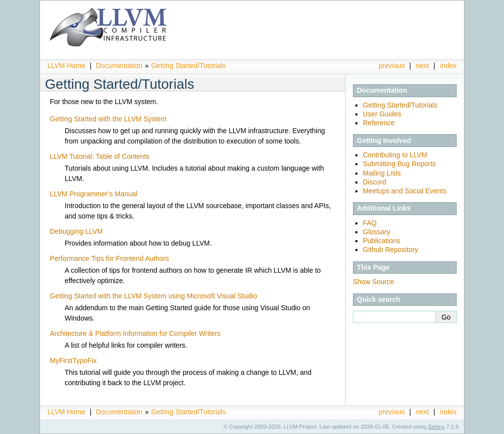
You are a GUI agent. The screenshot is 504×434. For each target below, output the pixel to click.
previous (392, 66)
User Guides (382, 114)
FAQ (370, 223)
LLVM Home (66, 66)
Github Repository (390, 250)
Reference (379, 123)
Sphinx (436, 427)
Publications (382, 241)
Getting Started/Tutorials (188, 66)
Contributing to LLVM (395, 155)
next (423, 66)
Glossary (376, 232)
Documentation (119, 66)
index (448, 66)
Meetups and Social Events (405, 191)
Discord (374, 182)
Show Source (373, 282)
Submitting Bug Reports (399, 164)
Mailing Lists (382, 173)
